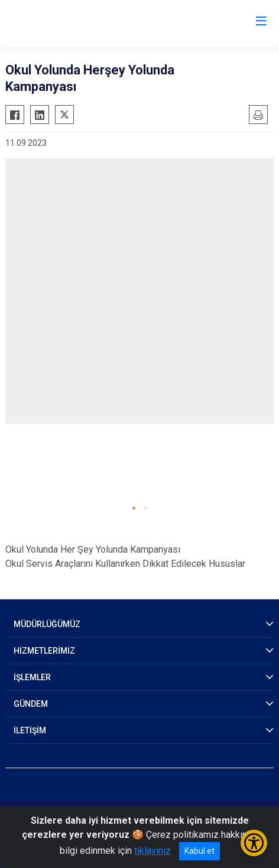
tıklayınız (153, 851)
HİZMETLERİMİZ (44, 651)
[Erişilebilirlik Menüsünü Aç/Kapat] (254, 843)
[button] (134, 508)
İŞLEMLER (32, 677)
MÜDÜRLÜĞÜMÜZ (47, 624)
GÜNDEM (31, 704)
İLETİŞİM (30, 730)
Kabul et (199, 851)
